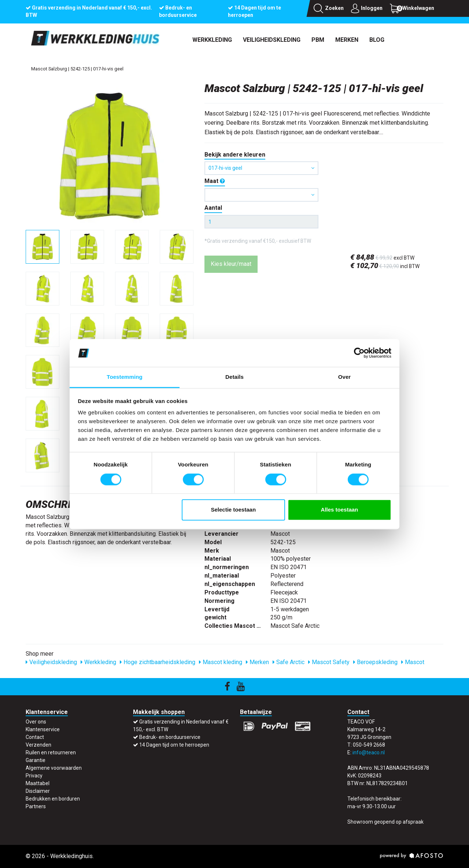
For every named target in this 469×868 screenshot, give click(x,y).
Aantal (213, 208)
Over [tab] (345, 377)
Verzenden (38, 745)
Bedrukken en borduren (53, 799)
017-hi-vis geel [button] (261, 168)
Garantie (36, 760)
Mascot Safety (329, 662)
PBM (318, 40)
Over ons (36, 722)
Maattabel (38, 783)
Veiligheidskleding (272, 40)
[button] (261, 195)
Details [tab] (234, 377)
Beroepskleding (375, 662)
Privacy (34, 776)
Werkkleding (212, 40)
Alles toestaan (340, 510)
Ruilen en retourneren (51, 752)
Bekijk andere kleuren (235, 155)
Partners (36, 806)
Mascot (413, 662)
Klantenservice (43, 729)
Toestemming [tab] (125, 377)
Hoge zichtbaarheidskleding (158, 662)
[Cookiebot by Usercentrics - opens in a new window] (359, 353)
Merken (347, 40)
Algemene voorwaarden (54, 768)
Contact (35, 737)
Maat (215, 181)
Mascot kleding (221, 662)
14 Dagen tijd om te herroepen (174, 745)
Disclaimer (38, 791)
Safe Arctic (289, 662)
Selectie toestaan (234, 510)
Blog (377, 40)
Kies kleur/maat (231, 264)
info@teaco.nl (369, 752)
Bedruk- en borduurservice (170, 737)
